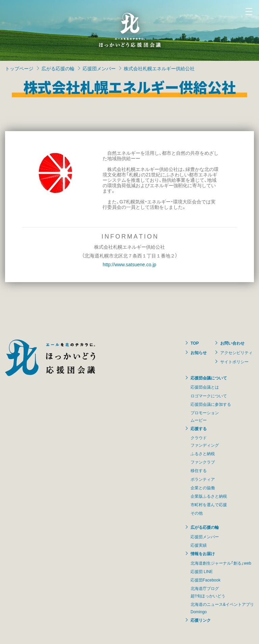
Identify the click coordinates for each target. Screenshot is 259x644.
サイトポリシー (234, 362)
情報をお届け (203, 553)
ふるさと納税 (203, 453)
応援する (199, 428)
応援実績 (199, 545)
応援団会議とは (205, 387)
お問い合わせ (232, 343)
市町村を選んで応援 (209, 504)
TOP (195, 343)
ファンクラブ (203, 462)
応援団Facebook (206, 580)
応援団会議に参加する (211, 404)
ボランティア (203, 479)
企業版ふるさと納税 (209, 496)
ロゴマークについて (209, 396)
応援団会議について (209, 378)
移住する (199, 470)
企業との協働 (203, 488)
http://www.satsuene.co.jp (130, 264)
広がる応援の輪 (58, 68)
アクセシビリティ (236, 352)
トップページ (19, 68)
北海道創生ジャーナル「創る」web (221, 563)
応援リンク (201, 620)
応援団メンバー (99, 68)
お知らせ (199, 352)
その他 (197, 513)
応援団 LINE (202, 571)
